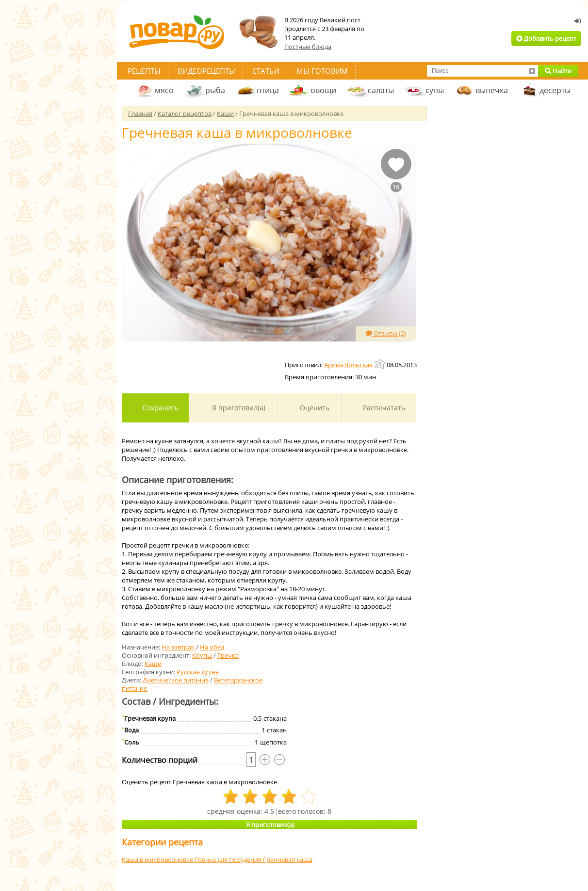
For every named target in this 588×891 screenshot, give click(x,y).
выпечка (492, 90)
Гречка (228, 655)
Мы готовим (322, 71)
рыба (215, 90)
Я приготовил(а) (238, 408)
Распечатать (383, 408)
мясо (164, 90)
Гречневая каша (288, 859)
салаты (381, 90)
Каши (153, 664)
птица (268, 90)
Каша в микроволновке (158, 859)
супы (435, 90)
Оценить (314, 408)
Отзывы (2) (386, 333)
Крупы (202, 655)
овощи (323, 90)
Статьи (266, 71)
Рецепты (144, 71)
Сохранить (160, 408)
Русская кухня (198, 672)
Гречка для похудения (229, 859)
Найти (558, 71)
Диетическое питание (176, 680)
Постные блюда (308, 47)
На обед (212, 647)
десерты (555, 90)
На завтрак (178, 647)
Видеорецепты (206, 71)
